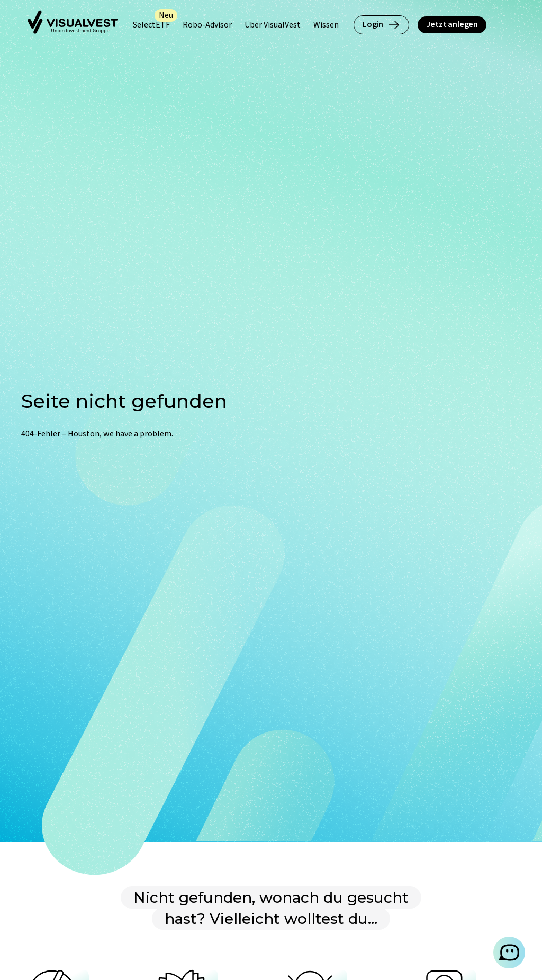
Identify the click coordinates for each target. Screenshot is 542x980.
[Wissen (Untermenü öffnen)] (326, 25)
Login (381, 25)
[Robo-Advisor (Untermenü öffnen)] (207, 25)
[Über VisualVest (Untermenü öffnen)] (273, 25)
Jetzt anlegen (452, 24)
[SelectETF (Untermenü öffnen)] (151, 25)
